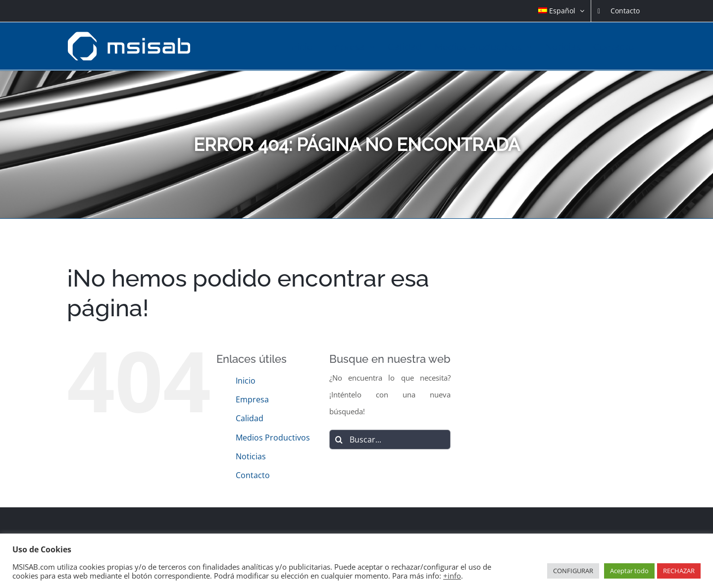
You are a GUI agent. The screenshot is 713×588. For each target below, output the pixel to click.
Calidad (250, 418)
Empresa (252, 399)
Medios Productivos (273, 438)
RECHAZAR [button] (679, 571)
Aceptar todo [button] (629, 571)
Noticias (251, 456)
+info (452, 576)
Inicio (246, 381)
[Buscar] (339, 440)
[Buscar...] (390, 440)
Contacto (253, 475)
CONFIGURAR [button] (573, 571)
